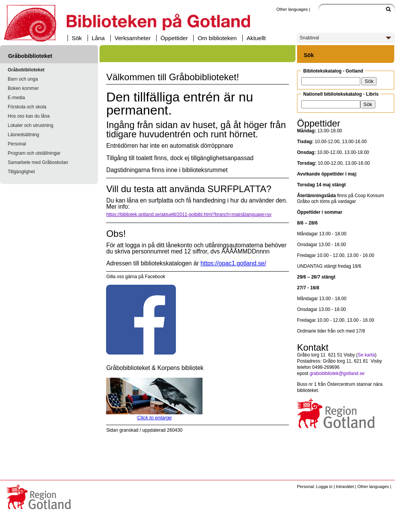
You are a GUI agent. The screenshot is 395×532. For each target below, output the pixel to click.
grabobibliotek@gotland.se (337, 373)
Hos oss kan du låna (29, 116)
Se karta (366, 355)
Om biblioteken (217, 38)
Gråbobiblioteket (26, 70)
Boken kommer (23, 88)
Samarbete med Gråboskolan (38, 162)
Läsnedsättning (23, 135)
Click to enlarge (155, 418)
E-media (16, 98)
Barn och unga (23, 79)
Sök (77, 38)
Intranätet (345, 486)
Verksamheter (133, 38)
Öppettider (174, 38)
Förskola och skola (27, 107)
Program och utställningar (34, 153)
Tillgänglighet (21, 172)
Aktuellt (256, 38)
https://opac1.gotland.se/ (233, 263)
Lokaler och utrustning (30, 125)
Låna (98, 38)
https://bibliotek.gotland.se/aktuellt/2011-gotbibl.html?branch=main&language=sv (189, 214)
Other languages (292, 9)
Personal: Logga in (315, 486)
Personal (17, 144)
